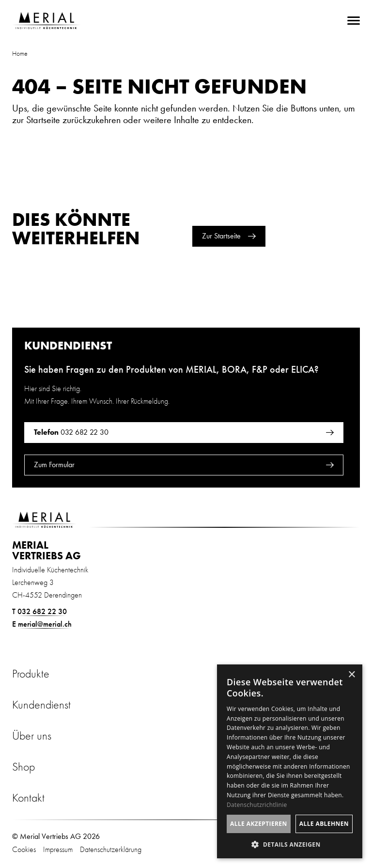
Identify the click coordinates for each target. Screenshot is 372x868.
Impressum (58, 850)
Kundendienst (41, 705)
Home (20, 54)
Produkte (31, 674)
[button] (290, 844)
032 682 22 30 (42, 611)
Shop (23, 767)
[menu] (354, 21)
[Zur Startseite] (46, 21)
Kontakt (28, 798)
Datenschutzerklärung (111, 850)
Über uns (32, 736)
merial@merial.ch (45, 624)
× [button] (351, 675)
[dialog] (290, 761)
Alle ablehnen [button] (324, 824)
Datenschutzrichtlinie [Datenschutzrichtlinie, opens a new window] (257, 805)
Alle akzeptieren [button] (259, 824)
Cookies (24, 850)
